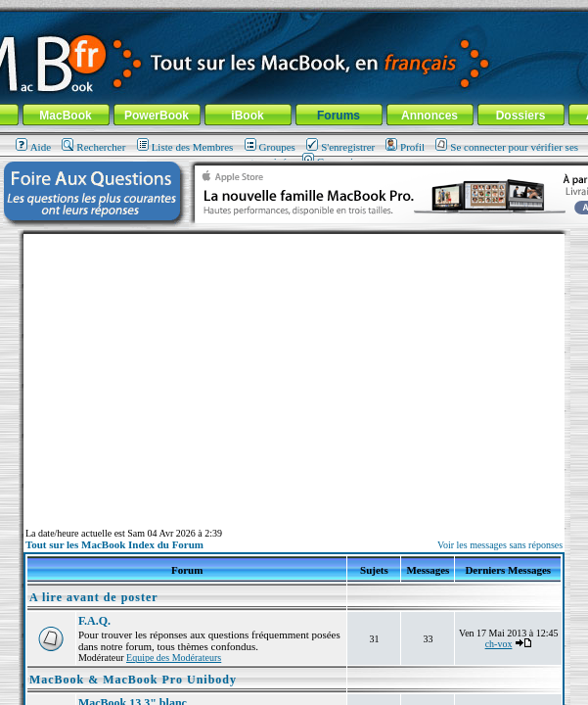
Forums (339, 116)
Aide (33, 147)
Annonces (430, 116)
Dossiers (521, 116)
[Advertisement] (294, 371)
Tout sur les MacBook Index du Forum (114, 544)
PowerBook (157, 116)
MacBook (65, 116)
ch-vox (499, 644)
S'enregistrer (340, 147)
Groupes (270, 147)
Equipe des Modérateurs (174, 658)
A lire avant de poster (94, 597)
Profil (405, 147)
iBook (247, 116)
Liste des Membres (185, 147)
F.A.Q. (94, 621)
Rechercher (93, 147)
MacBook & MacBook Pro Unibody (133, 680)
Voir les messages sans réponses (500, 545)
